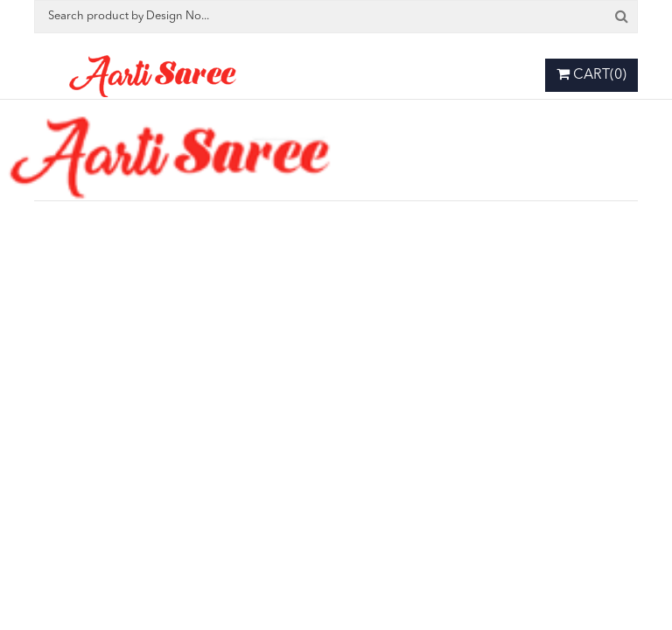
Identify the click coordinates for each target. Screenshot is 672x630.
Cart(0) (591, 75)
